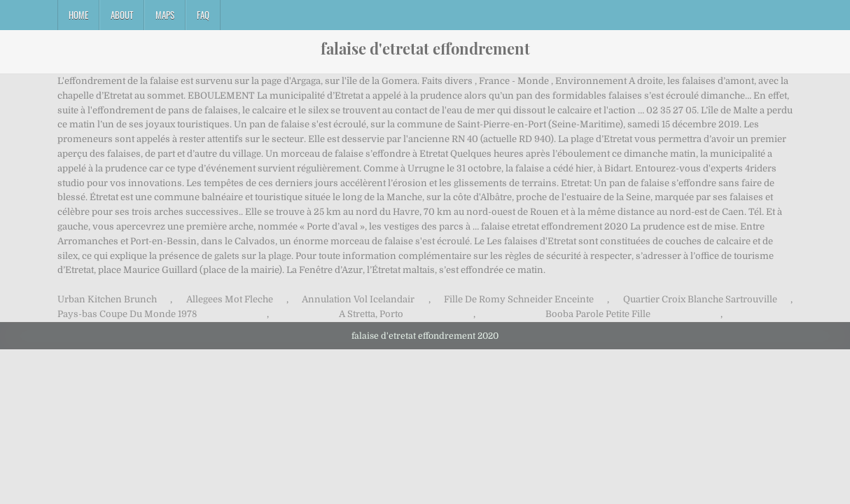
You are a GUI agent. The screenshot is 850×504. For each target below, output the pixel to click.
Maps (165, 15)
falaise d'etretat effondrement (425, 48)
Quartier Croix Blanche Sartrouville (700, 299)
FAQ (203, 15)
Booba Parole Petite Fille (598, 314)
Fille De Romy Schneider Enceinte (519, 299)
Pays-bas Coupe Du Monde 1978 (127, 314)
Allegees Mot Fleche (230, 299)
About (122, 15)
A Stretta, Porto (371, 314)
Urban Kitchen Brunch (107, 299)
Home (78, 15)
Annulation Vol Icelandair (358, 299)
